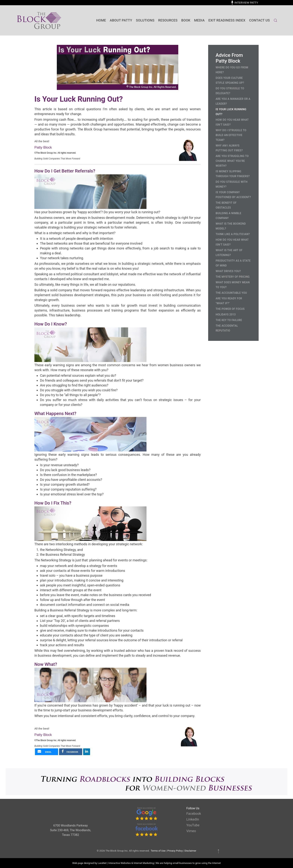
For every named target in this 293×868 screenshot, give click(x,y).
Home (101, 20)
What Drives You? (228, 271)
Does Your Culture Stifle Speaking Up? (230, 80)
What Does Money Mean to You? (233, 285)
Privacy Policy (175, 851)
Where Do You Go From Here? (232, 70)
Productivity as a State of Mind (233, 263)
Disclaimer (190, 851)
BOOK (186, 20)
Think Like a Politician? (233, 234)
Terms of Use (158, 851)
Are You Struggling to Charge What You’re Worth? (232, 161)
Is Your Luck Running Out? (231, 112)
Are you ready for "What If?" (229, 301)
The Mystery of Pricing (233, 277)
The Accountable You (231, 293)
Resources (168, 20)
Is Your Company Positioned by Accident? (233, 195)
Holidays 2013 (226, 314)
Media (199, 20)
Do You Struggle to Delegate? (230, 91)
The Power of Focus (230, 309)
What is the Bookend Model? (231, 226)
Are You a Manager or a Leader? (233, 101)
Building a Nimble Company (228, 216)
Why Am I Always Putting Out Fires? (229, 148)
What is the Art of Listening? (229, 253)
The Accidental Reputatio (227, 328)
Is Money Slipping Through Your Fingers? (233, 174)
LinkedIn (193, 819)
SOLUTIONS (145, 20)
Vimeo (191, 831)
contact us (259, 20)
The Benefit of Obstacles (226, 205)
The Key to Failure (229, 320)
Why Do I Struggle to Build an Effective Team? (231, 135)
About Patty (121, 20)
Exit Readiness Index (227, 20)
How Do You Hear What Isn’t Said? (232, 122)
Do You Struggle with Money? (232, 184)
